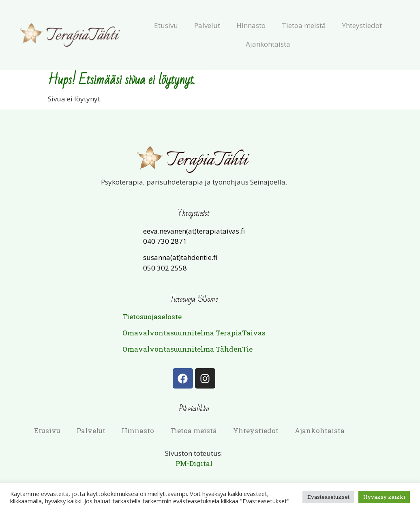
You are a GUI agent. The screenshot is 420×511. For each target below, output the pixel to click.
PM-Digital (194, 463)
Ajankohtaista (268, 44)
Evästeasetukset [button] (328, 497)
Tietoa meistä (304, 25)
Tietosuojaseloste (152, 317)
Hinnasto (251, 25)
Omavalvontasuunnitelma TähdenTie (187, 349)
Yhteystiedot (362, 25)
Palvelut (207, 25)
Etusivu (166, 25)
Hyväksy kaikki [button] (384, 497)
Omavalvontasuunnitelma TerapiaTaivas (194, 333)
